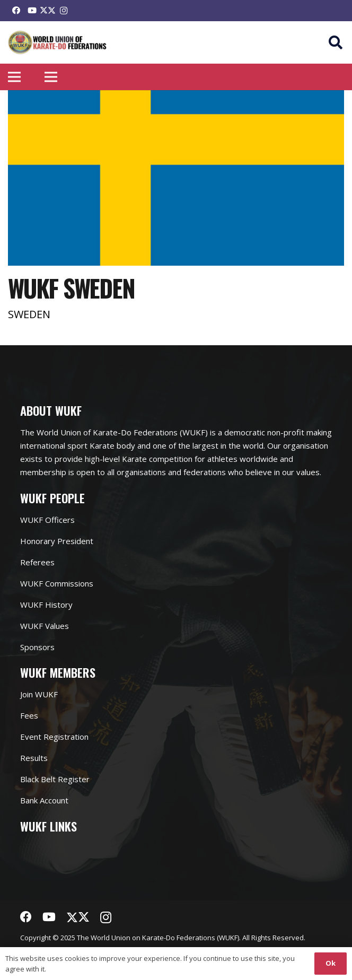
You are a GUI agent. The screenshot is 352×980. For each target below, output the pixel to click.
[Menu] (14, 77)
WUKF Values (45, 626)
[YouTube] (32, 11)
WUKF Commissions (57, 583)
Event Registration (54, 737)
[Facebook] (16, 11)
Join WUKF (39, 694)
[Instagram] (64, 11)
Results (34, 758)
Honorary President (57, 541)
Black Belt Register (55, 779)
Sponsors (37, 647)
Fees (29, 715)
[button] (336, 42)
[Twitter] (48, 11)
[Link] (58, 43)
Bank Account (44, 800)
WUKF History (46, 605)
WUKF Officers (47, 520)
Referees (37, 562)
